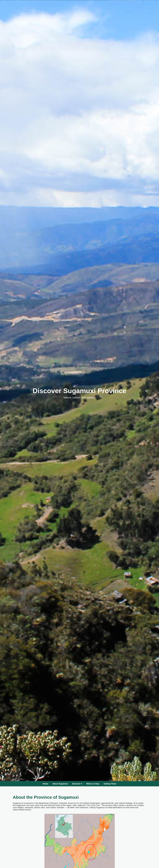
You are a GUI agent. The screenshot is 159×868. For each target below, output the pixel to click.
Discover (77, 784)
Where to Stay (93, 784)
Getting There (110, 784)
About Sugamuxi (60, 784)
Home (45, 784)
